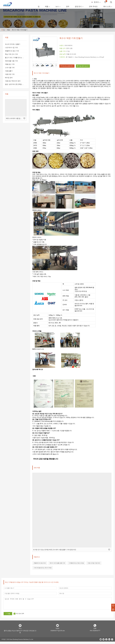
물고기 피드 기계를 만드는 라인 (15, 58)
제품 (47, 6)
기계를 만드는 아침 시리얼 (76, 565)
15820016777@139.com (57, 633)
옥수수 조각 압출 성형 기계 (57, 565)
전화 (95, 631)
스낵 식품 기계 (10, 68)
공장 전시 (78, 6)
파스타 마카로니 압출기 (13, 44)
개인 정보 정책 (22, 616)
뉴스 (57, 6)
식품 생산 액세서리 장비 (13, 81)
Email (57, 631)
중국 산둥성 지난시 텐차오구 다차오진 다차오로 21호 (20, 634)
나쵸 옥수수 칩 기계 (11, 48)
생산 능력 (36, 317)
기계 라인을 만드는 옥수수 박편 (43, 569)
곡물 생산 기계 (10, 64)
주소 (20, 631)
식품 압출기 (9, 71)
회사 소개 (107, 6)
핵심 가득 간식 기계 (11, 54)
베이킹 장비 (9, 78)
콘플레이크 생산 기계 (12, 51)
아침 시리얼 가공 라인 (94, 565)
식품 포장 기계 (10, 74)
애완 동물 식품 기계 (11, 61)
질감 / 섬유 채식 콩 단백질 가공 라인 (16, 84)
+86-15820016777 (95, 633)
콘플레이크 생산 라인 (40, 565)
